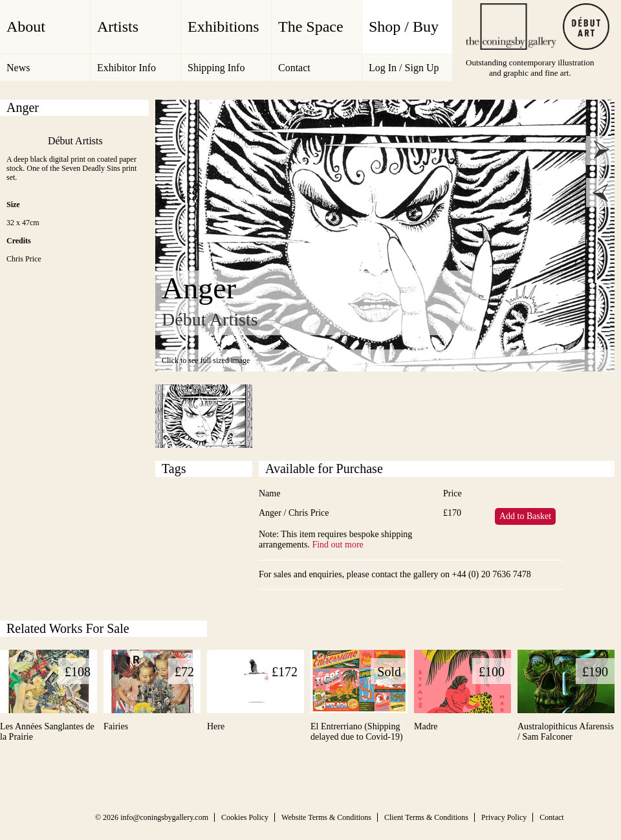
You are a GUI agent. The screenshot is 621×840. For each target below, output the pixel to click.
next (601, 150)
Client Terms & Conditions (426, 817)
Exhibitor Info (126, 68)
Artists (118, 27)
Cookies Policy (245, 817)
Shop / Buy (404, 27)
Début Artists (75, 141)
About (26, 27)
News (18, 68)
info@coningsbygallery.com (164, 817)
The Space (311, 27)
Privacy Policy (504, 817)
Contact (294, 68)
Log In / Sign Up (404, 68)
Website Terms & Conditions (326, 817)
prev (601, 193)
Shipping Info (216, 68)
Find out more (337, 545)
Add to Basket (525, 516)
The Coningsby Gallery (511, 27)
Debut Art (586, 27)
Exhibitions (223, 27)
